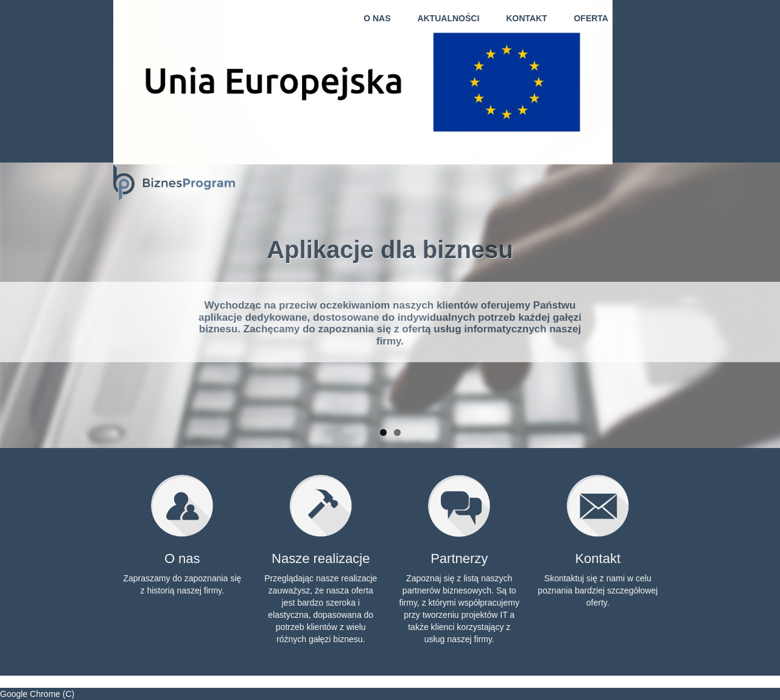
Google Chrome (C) (37, 694)
